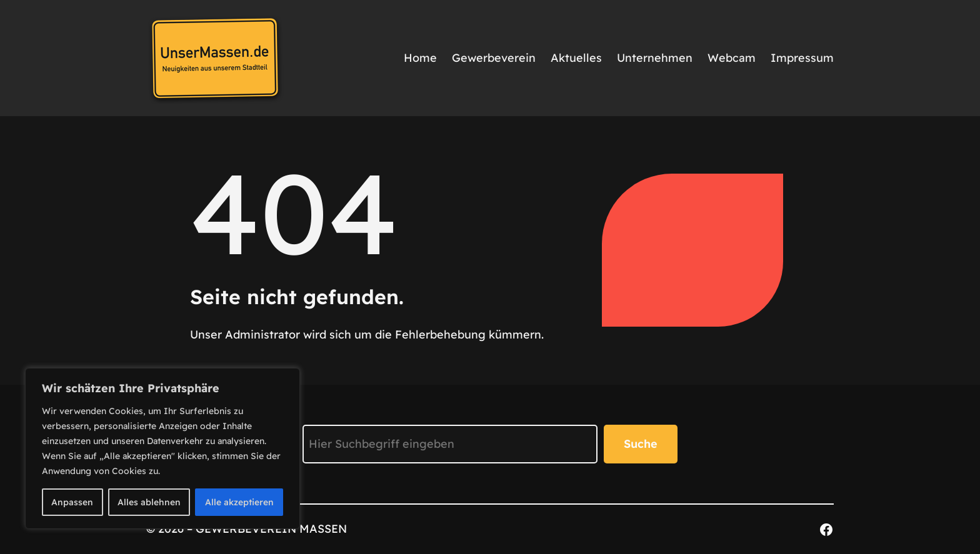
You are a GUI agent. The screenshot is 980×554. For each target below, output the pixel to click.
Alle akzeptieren (239, 502)
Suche (641, 444)
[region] (162, 448)
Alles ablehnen (149, 502)
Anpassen (72, 502)
